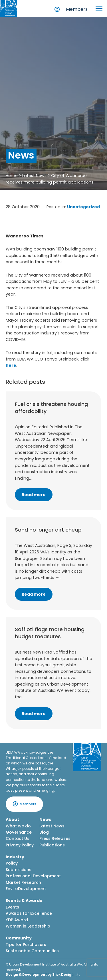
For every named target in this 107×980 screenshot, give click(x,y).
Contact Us (18, 838)
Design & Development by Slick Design (40, 975)
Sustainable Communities (32, 951)
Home (12, 176)
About (12, 819)
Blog (44, 832)
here (11, 365)
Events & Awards (24, 901)
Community (19, 938)
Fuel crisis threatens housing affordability (51, 408)
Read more (34, 495)
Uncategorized (83, 207)
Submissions (19, 870)
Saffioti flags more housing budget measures (50, 633)
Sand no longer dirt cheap (48, 530)
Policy (12, 863)
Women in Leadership (28, 926)
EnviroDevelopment (26, 889)
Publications (52, 845)
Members (77, 9)
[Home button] (9, 9)
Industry (15, 857)
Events (12, 907)
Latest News (34, 176)
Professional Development (33, 876)
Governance (19, 832)
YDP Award (17, 920)
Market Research (23, 882)
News (45, 819)
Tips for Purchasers (26, 945)
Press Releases (55, 838)
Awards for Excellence (29, 913)
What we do (18, 826)
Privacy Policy (20, 845)
